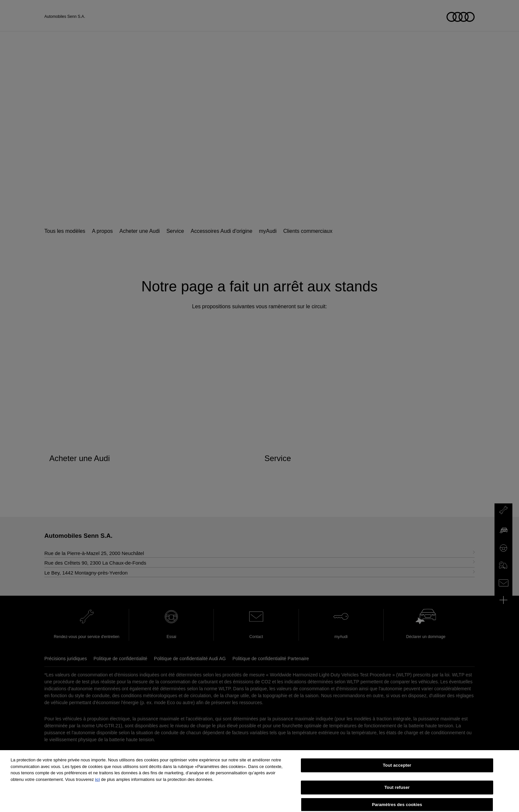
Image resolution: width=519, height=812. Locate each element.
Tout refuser (397, 798)
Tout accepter (397, 776)
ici (97, 790)
